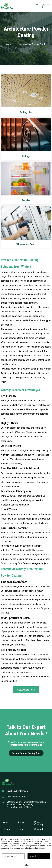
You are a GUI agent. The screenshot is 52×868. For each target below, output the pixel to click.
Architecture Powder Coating (33, 44)
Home (5, 822)
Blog (20, 829)
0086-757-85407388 (15, 797)
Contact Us (40, 829)
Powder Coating (39, 823)
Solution (6, 829)
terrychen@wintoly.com (17, 791)
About (21, 822)
